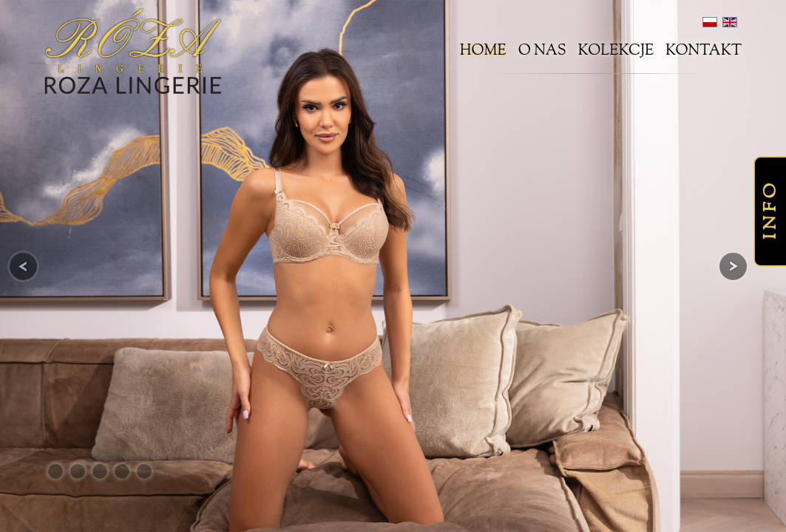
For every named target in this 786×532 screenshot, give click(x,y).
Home (483, 52)
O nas (542, 52)
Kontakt (704, 52)
